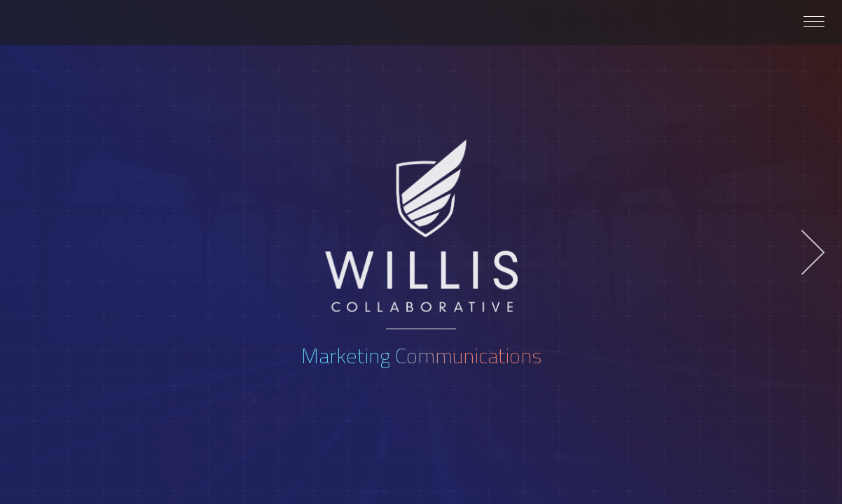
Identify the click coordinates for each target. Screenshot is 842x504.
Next (813, 252)
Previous (29, 252)
